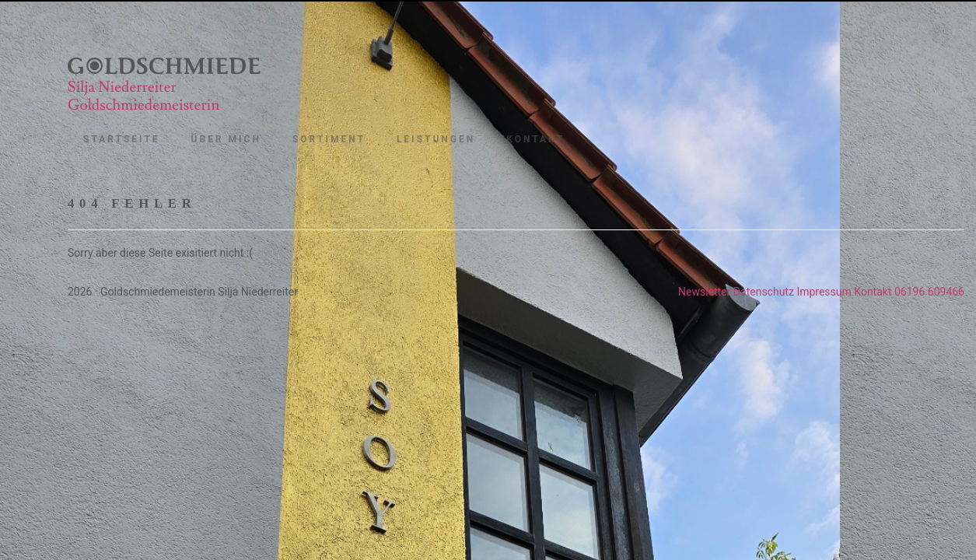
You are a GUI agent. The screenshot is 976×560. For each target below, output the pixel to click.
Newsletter (704, 292)
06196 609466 (929, 292)
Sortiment (329, 139)
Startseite (122, 139)
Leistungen (436, 139)
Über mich (226, 139)
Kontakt (535, 139)
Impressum (824, 292)
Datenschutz (764, 292)
